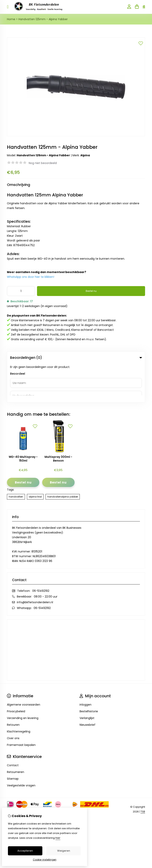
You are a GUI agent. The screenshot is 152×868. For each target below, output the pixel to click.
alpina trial (35, 458)
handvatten (16, 458)
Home (11, 19)
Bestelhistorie (89, 673)
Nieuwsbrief (87, 686)
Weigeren (64, 851)
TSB (143, 773)
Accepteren (25, 851)
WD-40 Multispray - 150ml (23, 420)
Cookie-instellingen (45, 860)
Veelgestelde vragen (21, 747)
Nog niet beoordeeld (43, 163)
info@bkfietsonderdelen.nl (35, 564)
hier (58, 838)
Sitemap (13, 740)
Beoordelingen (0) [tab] (76, 358)
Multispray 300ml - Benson (58, 420)
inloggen (85, 666)
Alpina (85, 155)
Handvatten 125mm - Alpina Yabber (43, 19)
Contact (13, 727)
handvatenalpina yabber (63, 458)
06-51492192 (41, 552)
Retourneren (16, 733)
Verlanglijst (87, 679)
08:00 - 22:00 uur (46, 558)
